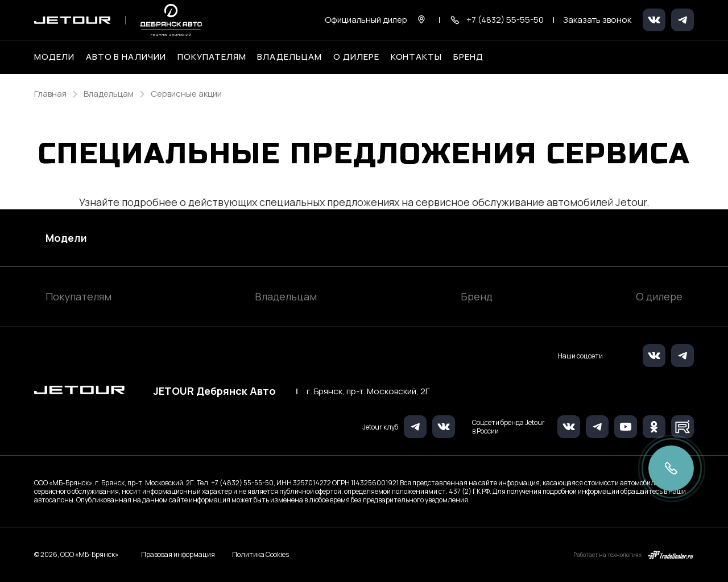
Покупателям (78, 296)
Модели (66, 238)
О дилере (356, 57)
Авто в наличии (126, 57)
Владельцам (286, 296)
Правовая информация (178, 554)
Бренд (477, 296)
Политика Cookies (260, 555)
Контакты (417, 57)
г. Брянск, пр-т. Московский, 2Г (368, 391)
